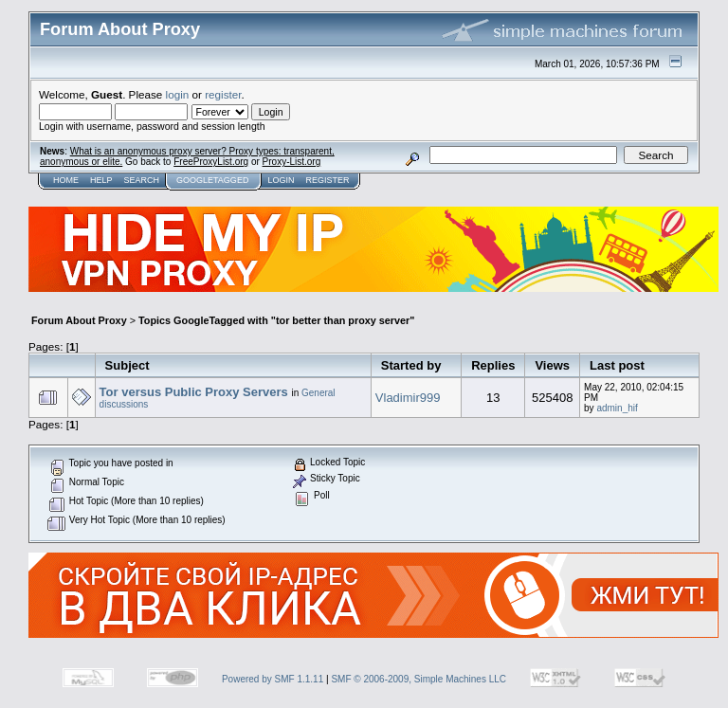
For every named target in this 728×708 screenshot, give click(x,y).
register (223, 94)
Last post (617, 365)
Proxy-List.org (292, 162)
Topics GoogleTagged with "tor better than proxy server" (276, 320)
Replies (493, 365)
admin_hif (617, 408)
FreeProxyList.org (211, 162)
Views (552, 365)
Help (101, 180)
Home (66, 180)
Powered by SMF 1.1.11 (273, 679)
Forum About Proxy (79, 320)
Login (281, 180)
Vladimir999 (408, 398)
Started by (411, 365)
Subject (127, 365)
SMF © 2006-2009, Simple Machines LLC (419, 679)
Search (142, 180)
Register (327, 180)
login (178, 94)
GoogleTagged (212, 180)
